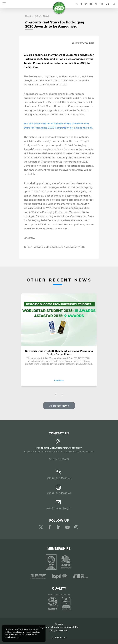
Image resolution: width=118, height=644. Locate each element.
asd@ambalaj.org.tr (59, 508)
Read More (59, 381)
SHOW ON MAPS (59, 459)
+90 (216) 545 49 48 (59, 478)
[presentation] (56, 394)
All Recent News (59, 406)
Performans (61, 638)
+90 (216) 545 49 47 (59, 493)
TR (102, 4)
